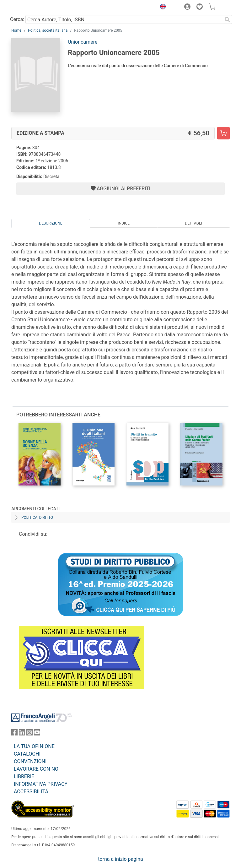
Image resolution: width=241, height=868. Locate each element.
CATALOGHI (27, 754)
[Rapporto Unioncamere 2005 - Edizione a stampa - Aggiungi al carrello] (223, 133)
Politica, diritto (37, 518)
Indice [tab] (124, 223)
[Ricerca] (227, 19)
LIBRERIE (24, 776)
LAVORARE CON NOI (37, 769)
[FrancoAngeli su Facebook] (14, 734)
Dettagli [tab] (193, 223)
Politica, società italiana (48, 30)
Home (16, 30)
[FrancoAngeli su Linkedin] (22, 734)
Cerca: (17, 19)
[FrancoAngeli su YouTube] (37, 734)
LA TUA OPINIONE (34, 746)
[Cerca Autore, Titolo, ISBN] (124, 19)
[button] (161, 8)
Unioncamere (83, 42)
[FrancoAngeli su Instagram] (29, 734)
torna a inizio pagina (120, 859)
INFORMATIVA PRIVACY (41, 784)
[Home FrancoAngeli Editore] (33, 8)
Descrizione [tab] (51, 223)
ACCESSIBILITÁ (31, 792)
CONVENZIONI (30, 761)
